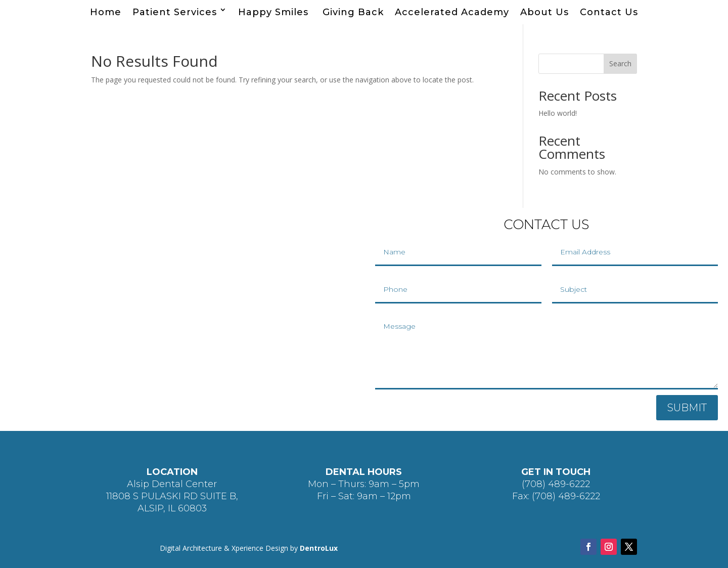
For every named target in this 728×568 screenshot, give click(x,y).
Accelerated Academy (452, 12)
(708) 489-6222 (556, 484)
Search (620, 63)
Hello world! (558, 113)
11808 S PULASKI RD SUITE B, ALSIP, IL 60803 (172, 502)
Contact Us (609, 12)
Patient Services (175, 12)
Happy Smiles (275, 12)
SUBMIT (687, 408)
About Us (544, 12)
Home (106, 12)
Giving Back (353, 12)
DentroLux (319, 548)
